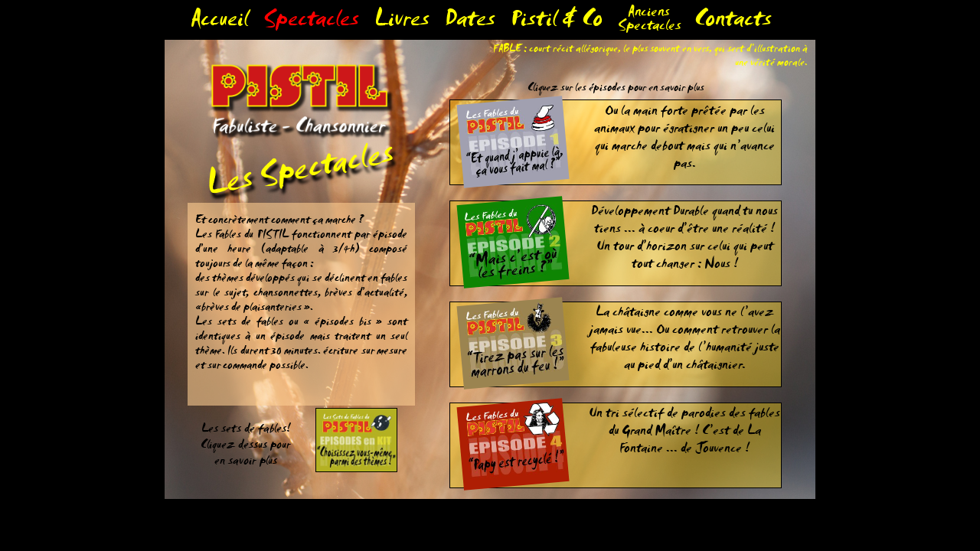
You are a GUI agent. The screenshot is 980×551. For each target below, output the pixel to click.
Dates (470, 23)
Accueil (219, 23)
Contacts (733, 23)
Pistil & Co (557, 23)
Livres (402, 23)
